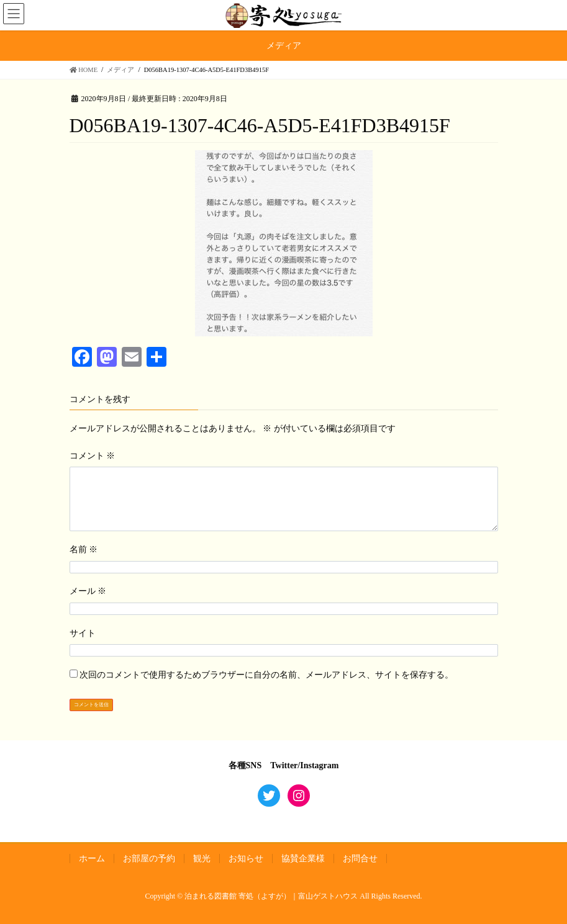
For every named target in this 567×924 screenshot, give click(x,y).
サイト (83, 633)
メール (88, 591)
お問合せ (360, 859)
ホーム (92, 859)
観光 (202, 859)
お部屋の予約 (149, 859)
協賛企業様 (303, 859)
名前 (84, 549)
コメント (93, 456)
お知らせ (246, 859)
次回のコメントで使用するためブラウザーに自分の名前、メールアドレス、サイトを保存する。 (266, 675)
